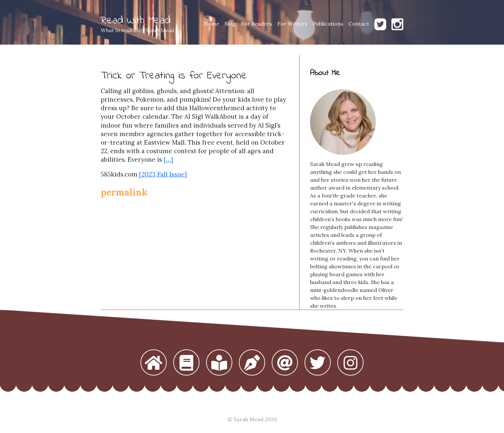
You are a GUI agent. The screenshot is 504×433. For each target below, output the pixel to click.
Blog (230, 24)
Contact (359, 24)
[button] (154, 363)
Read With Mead (136, 21)
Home (211, 24)
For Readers (256, 24)
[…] (168, 159)
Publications (328, 24)
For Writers (292, 24)
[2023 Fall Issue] (163, 174)
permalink (124, 192)
